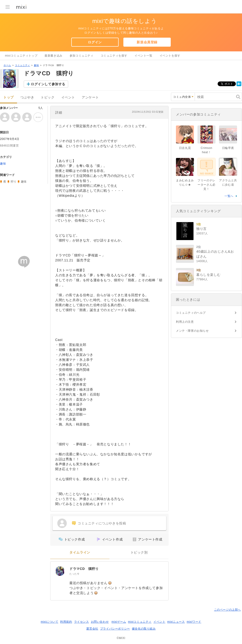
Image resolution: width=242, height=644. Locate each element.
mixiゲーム (119, 622)
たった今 (74, 574)
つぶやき (27, 97)
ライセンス (82, 622)
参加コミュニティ (82, 56)
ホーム (7, 65)
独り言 (202, 229)
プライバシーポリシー (115, 629)
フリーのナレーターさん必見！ (206, 185)
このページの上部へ (227, 610)
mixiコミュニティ (140, 622)
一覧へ (229, 196)
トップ (9, 97)
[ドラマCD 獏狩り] (60, 571)
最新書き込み (54, 56)
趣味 (36, 65)
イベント (68, 97)
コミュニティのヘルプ (191, 313)
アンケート (90, 97)
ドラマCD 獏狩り (84, 569)
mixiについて (49, 622)
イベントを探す (170, 56)
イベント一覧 (143, 56)
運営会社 (92, 629)
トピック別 (139, 552)
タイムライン (80, 552)
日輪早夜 (228, 148)
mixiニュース (176, 622)
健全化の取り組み (144, 629)
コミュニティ (22, 65)
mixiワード (194, 622)
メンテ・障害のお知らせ (192, 331)
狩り (14, 182)
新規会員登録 (147, 42)
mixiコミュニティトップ (21, 56)
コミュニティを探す (114, 56)
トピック (48, 97)
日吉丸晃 (185, 148)
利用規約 (66, 622)
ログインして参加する (48, 84)
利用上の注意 (185, 322)
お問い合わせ (100, 622)
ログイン (95, 42)
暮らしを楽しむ (208, 275)
